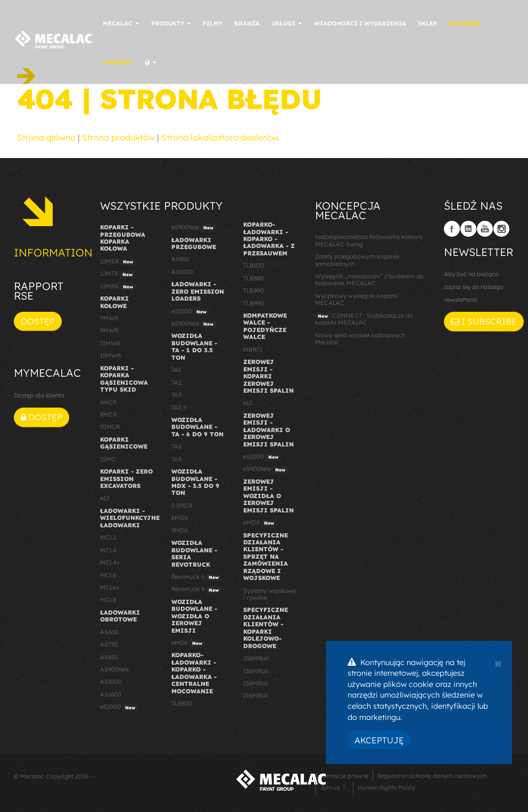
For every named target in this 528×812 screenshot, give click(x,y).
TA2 (176, 383)
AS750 (109, 644)
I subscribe (484, 321)
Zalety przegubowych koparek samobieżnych (357, 260)
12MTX (118, 274)
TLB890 (254, 291)
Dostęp (38, 321)
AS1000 (111, 682)
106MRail (256, 658)
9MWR (109, 330)
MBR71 (253, 350)
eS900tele (194, 228)
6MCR (108, 402)
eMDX (188, 643)
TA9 (176, 459)
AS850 (109, 657)
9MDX (180, 531)
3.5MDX (182, 506)
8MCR (108, 415)
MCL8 (108, 600)
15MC (108, 459)
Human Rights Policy (386, 788)
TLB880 (254, 278)
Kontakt (133, 62)
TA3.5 (179, 408)
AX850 (180, 259)
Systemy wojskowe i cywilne (270, 594)
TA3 (176, 395)
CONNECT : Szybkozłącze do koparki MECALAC (364, 319)
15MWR (110, 355)
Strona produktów (118, 137)
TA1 (176, 370)
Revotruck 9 (196, 590)
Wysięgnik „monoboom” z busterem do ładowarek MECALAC (369, 280)
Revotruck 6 (196, 577)
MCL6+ (110, 587)
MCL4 (108, 550)
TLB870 (254, 266)
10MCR (110, 427)
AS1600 (111, 694)
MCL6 (108, 575)
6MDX (180, 518)
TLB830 (182, 703)
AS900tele (114, 669)
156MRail (256, 683)
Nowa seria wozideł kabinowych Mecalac (360, 339)
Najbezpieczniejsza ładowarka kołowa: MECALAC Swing (369, 240)
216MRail (256, 695)
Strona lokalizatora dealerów (219, 137)
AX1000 (182, 272)
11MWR (110, 343)
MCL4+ (110, 562)
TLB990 (254, 303)
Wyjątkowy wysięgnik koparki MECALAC (357, 299)
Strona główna (46, 137)
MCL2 (108, 537)
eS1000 (119, 707)
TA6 (176, 446)
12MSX (118, 262)
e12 (105, 498)
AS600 (109, 632)
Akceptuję (379, 740)
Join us (330, 788)
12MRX (118, 287)
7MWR (109, 318)
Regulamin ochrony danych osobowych (432, 776)
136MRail (256, 671)
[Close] (498, 662)
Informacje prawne (342, 776)
